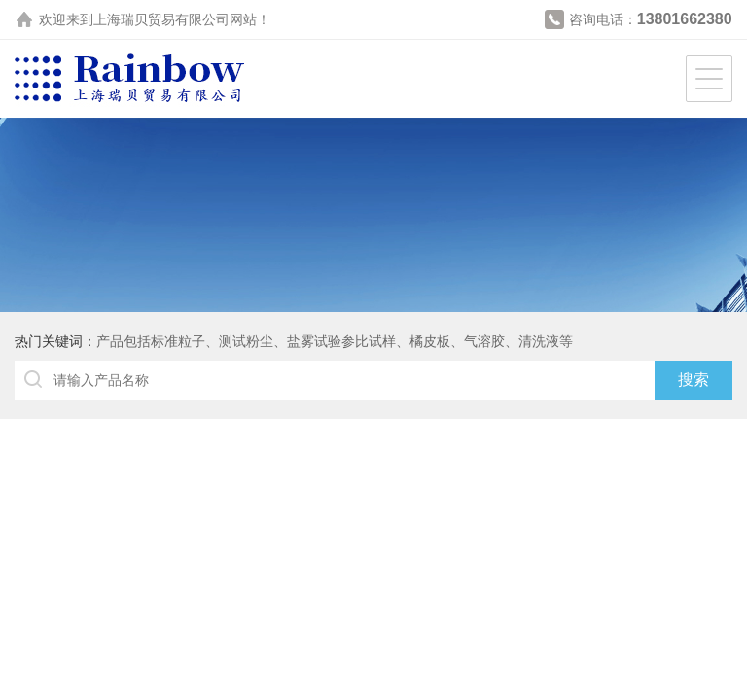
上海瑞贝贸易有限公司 (161, 19)
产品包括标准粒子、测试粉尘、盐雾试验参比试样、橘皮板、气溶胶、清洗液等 (335, 341)
